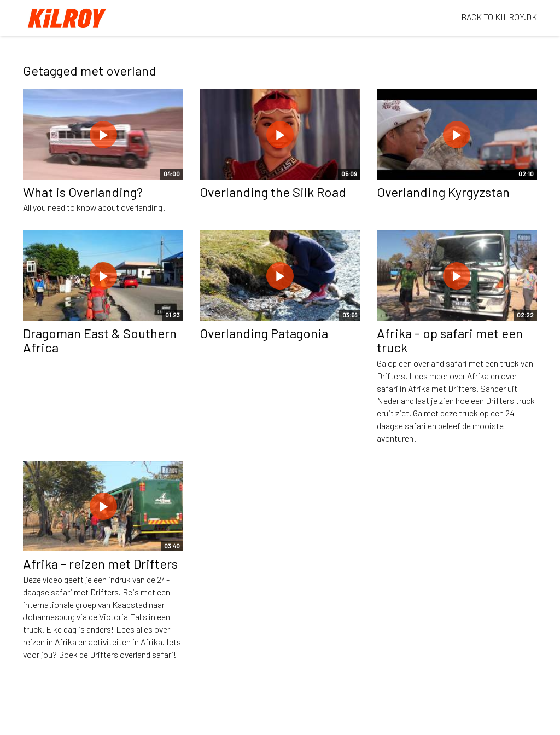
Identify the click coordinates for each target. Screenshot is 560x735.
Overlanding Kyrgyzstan (443, 192)
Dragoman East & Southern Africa (100, 340)
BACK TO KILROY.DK (499, 17)
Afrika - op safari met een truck (450, 340)
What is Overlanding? (83, 192)
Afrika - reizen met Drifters (100, 563)
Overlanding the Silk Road (273, 192)
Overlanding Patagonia (264, 333)
